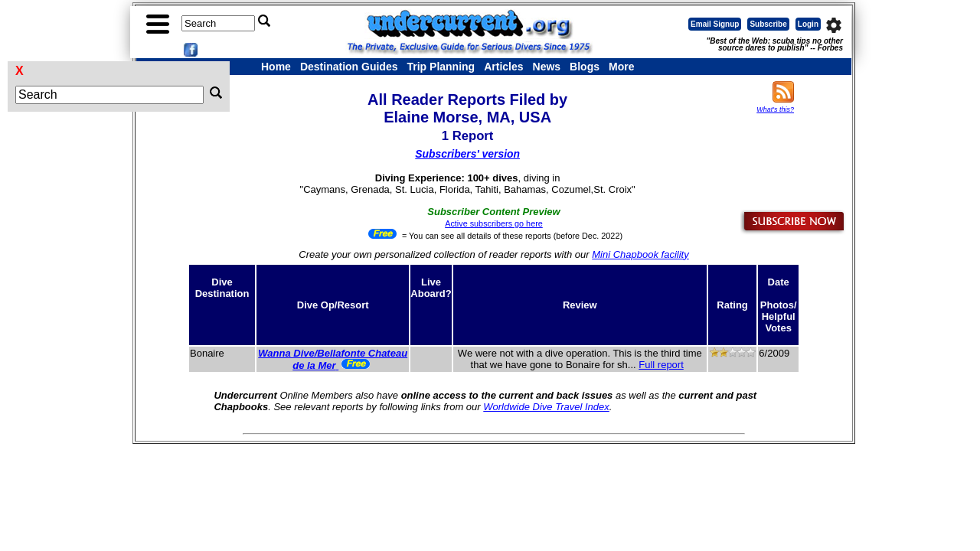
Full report (661, 365)
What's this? (775, 109)
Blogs (585, 67)
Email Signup (715, 24)
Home (276, 67)
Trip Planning (441, 67)
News (547, 67)
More (621, 67)
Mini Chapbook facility (640, 254)
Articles (503, 67)
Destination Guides (349, 67)
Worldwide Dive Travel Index (546, 407)
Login (808, 24)
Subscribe (768, 24)
